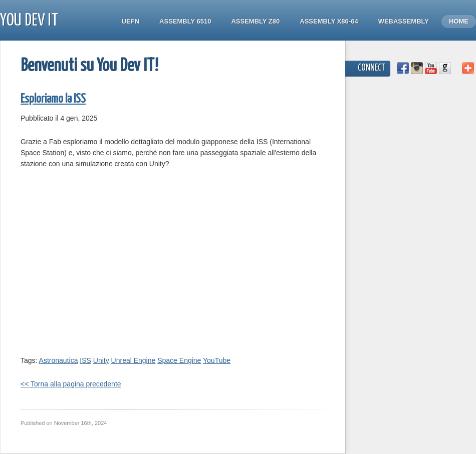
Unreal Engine (134, 360)
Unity (101, 360)
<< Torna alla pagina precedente (71, 384)
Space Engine (179, 360)
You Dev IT (29, 21)
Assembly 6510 (185, 21)
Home (459, 21)
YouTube (217, 360)
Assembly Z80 (255, 21)
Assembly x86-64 (329, 21)
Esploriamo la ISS (53, 99)
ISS (85, 360)
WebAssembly (404, 21)
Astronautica (59, 360)
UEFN (131, 21)
